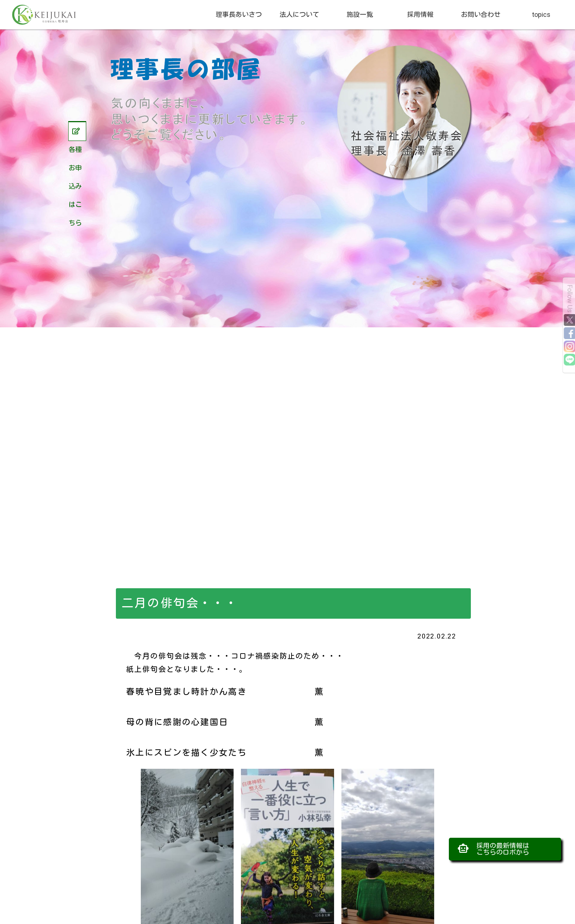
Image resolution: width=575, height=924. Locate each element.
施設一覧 (360, 14)
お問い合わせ (481, 14)
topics (541, 14)
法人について (299, 14)
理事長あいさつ (239, 14)
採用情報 (420, 14)
